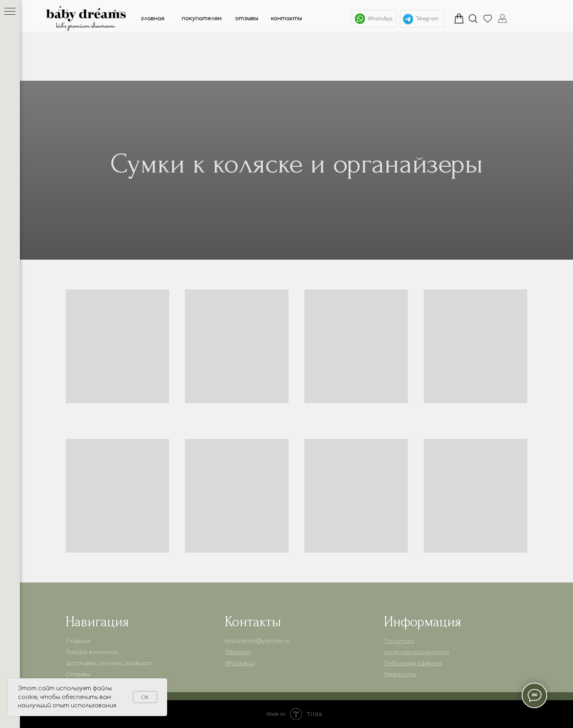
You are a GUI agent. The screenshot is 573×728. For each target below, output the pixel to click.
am (246, 652)
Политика (399, 641)
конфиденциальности (417, 652)
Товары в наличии (92, 652)
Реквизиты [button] (400, 675)
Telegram (427, 19)
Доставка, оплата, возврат (109, 663)
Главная (78, 641)
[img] (408, 19)
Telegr (233, 652)
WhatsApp (380, 19)
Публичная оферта (413, 663)
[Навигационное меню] (10, 12)
